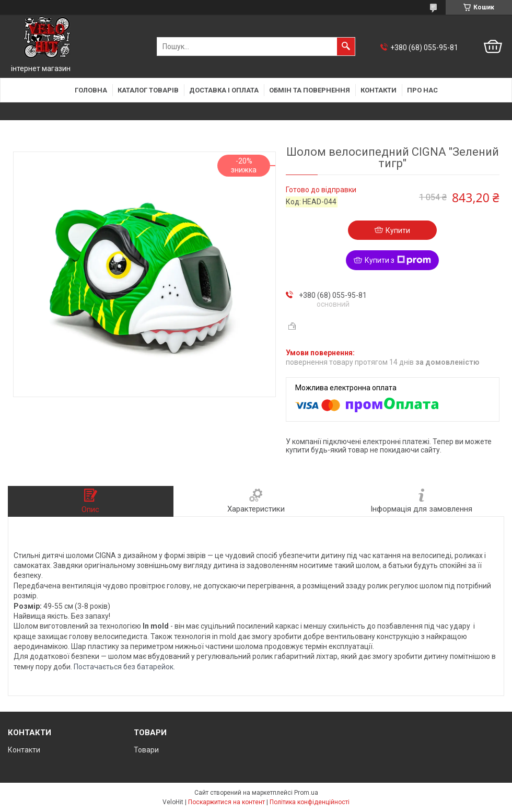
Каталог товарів (148, 90)
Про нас (422, 90)
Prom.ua (306, 793)
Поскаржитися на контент (226, 802)
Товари (146, 750)
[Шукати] (346, 47)
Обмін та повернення (310, 90)
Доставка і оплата (224, 90)
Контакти (379, 90)
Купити (398, 230)
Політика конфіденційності (310, 802)
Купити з (398, 260)
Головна (91, 90)
